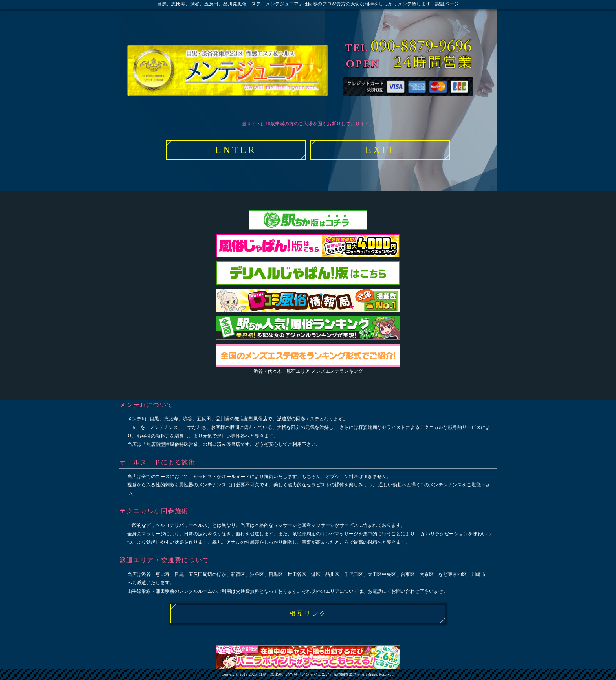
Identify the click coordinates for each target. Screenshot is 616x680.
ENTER (236, 150)
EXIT (380, 150)
